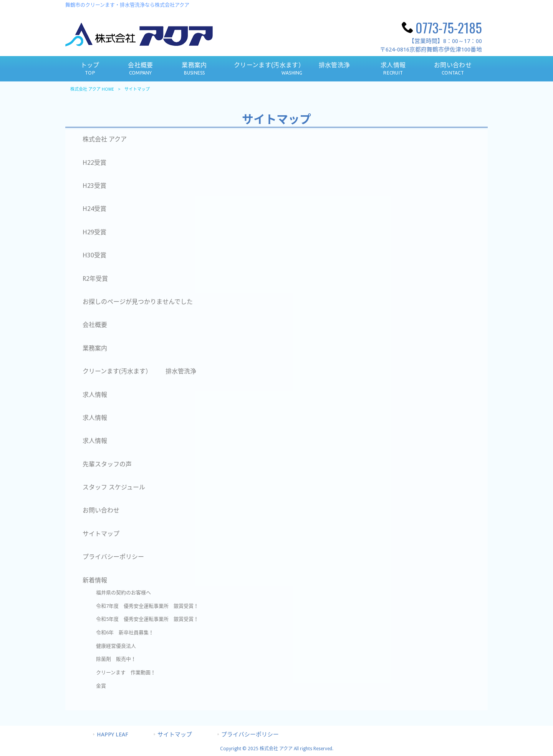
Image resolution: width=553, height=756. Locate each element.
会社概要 (95, 325)
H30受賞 (94, 255)
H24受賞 (94, 209)
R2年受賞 (95, 279)
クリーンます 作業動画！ (126, 672)
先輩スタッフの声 (107, 464)
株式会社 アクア (105, 139)
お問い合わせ (101, 510)
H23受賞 (94, 186)
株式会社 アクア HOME (92, 89)
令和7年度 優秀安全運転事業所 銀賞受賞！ (147, 606)
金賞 (101, 686)
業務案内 (95, 348)
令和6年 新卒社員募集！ (125, 632)
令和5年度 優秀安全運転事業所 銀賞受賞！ (147, 619)
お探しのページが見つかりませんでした (138, 302)
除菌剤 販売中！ (118, 659)
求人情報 (95, 395)
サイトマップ (101, 534)
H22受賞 (94, 163)
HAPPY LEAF (113, 734)
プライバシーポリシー (113, 557)
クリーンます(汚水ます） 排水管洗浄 (139, 371)
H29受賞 (94, 232)
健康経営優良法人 (118, 646)
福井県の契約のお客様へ (123, 593)
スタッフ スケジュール (114, 487)
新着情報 (95, 580)
